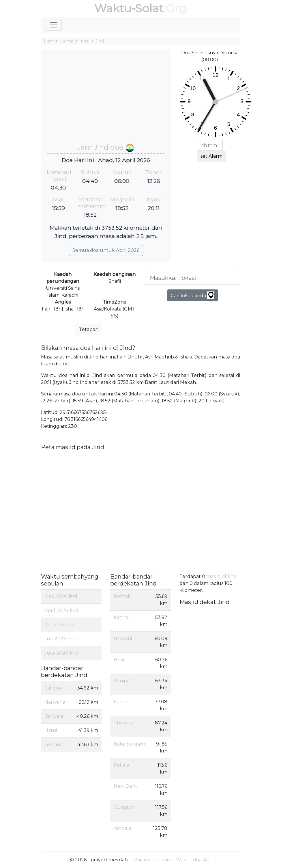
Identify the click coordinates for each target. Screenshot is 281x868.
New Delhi (126, 786)
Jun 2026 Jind (61, 639)
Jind (100, 41)
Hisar (119, 660)
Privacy (142, 860)
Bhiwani (123, 639)
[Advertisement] (106, 98)
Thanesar (124, 723)
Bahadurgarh (129, 744)
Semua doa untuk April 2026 (106, 250)
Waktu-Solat (129, 8)
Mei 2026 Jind (60, 625)
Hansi (51, 730)
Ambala (122, 828)
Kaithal (122, 617)
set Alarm (211, 156)
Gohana (54, 745)
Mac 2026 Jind (61, 596)
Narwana (55, 702)
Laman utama (59, 41)
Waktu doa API (193, 860)
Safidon (53, 688)
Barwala (54, 716)
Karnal (121, 702)
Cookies (163, 860)
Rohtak (122, 596)
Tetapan (89, 329)
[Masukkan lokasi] (192, 278)
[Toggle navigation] (54, 25)
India (84, 41)
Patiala (121, 765)
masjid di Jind (221, 576)
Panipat (123, 681)
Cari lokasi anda (193, 295)
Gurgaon (124, 807)
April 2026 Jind (61, 610)
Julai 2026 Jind (61, 653)
